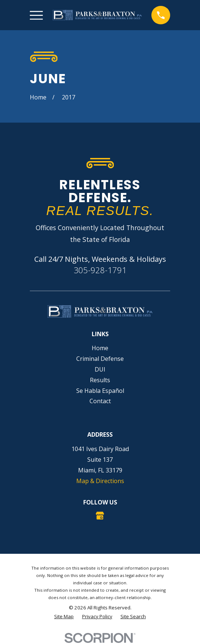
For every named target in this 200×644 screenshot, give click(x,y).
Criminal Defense (100, 359)
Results (100, 380)
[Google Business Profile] (100, 515)
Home (100, 348)
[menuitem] (64, 617)
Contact (100, 401)
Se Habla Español (100, 391)
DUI (100, 369)
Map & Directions (100, 481)
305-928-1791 (100, 270)
